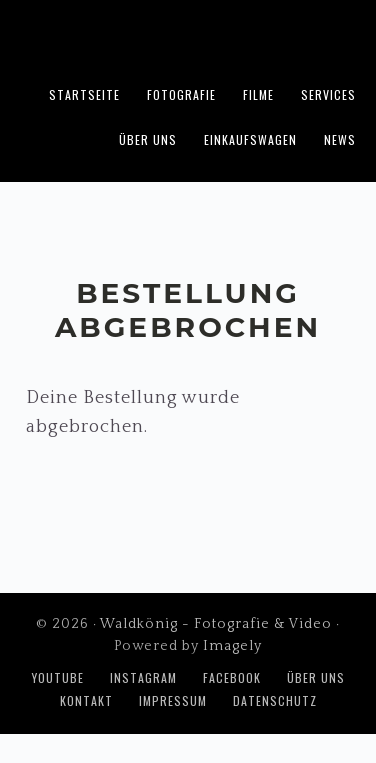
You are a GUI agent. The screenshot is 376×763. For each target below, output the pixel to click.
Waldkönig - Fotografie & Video (188, 36)
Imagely (232, 646)
